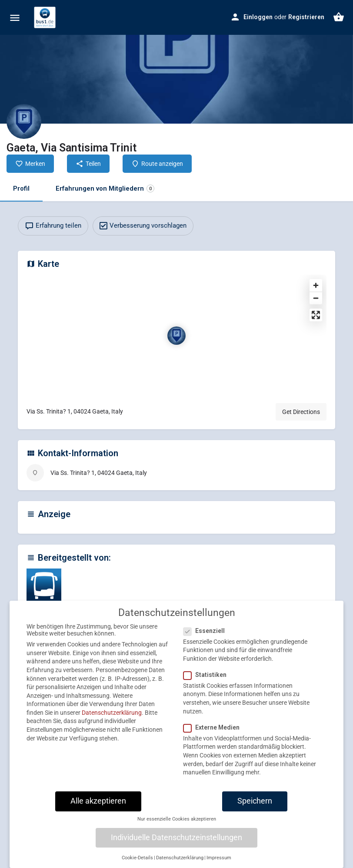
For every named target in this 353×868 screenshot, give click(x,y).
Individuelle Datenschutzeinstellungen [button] (176, 838)
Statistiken (208, 675)
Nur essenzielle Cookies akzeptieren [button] (177, 819)
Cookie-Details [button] (137, 858)
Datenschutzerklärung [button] (180, 858)
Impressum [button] (219, 858)
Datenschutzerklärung (112, 713)
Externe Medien (214, 727)
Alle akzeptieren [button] (98, 801)
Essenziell (207, 631)
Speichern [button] (255, 801)
